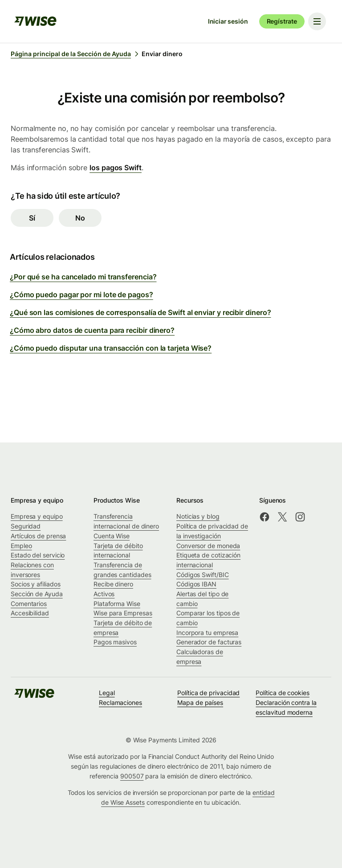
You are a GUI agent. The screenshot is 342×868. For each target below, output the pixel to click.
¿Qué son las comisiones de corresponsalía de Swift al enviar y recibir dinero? (140, 312)
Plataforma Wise (117, 604)
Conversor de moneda (208, 546)
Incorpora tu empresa (207, 633)
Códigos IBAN (196, 584)
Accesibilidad (30, 613)
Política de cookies (282, 693)
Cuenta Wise (112, 536)
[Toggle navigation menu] (317, 21)
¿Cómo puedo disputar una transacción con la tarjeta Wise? (111, 348)
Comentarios (29, 604)
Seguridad (26, 526)
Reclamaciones (120, 702)
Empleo (21, 546)
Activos (104, 594)
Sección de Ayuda (37, 594)
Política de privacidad (208, 693)
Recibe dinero (113, 584)
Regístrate (282, 21)
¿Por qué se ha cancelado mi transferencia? (83, 277)
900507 (132, 776)
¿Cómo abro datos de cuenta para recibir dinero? (92, 330)
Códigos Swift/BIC (203, 575)
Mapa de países (200, 702)
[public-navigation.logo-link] (34, 696)
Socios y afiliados (36, 584)
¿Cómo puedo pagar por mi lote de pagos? (81, 295)
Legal (107, 693)
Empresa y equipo (37, 516)
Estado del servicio (38, 555)
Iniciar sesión (228, 21)
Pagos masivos (115, 642)
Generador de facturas (209, 642)
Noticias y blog (198, 516)
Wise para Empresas (123, 613)
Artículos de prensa (38, 536)
